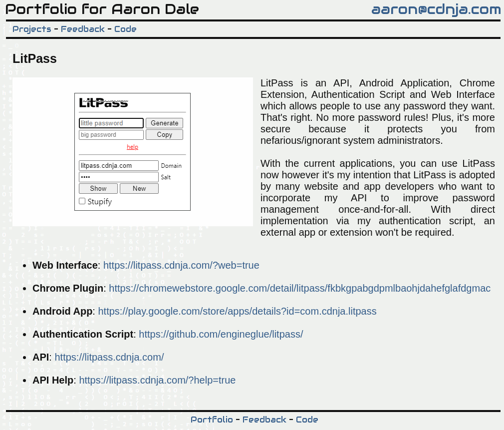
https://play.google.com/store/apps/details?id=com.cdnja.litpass (237, 311)
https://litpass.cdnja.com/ (109, 357)
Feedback (83, 29)
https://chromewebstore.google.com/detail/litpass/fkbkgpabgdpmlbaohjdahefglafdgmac (300, 288)
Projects (32, 29)
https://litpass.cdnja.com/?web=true (181, 265)
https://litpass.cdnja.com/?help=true (157, 380)
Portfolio (212, 420)
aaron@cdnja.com (436, 9)
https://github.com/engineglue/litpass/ (221, 334)
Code (126, 29)
